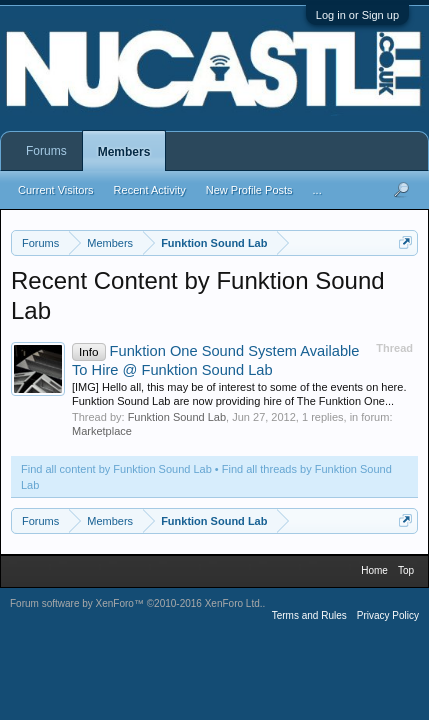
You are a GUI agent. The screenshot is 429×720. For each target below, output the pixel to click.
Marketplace (102, 431)
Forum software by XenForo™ (136, 603)
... (317, 190)
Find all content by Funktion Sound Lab (116, 469)
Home (374, 570)
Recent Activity (150, 190)
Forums (46, 151)
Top (406, 570)
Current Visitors (56, 190)
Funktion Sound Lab (177, 417)
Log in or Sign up (357, 15)
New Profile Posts (249, 190)
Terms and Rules (309, 615)
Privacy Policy (388, 615)
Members (124, 152)
